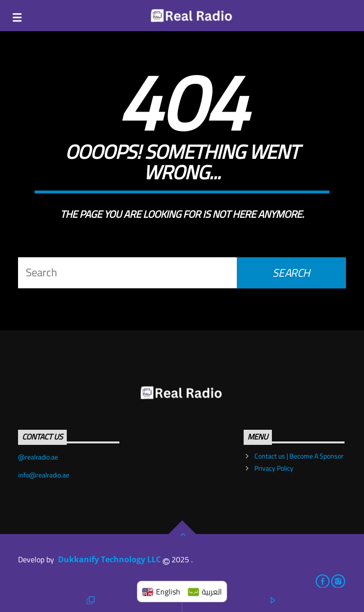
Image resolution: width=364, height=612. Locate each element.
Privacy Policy (274, 468)
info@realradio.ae (44, 475)
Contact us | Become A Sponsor (299, 456)
